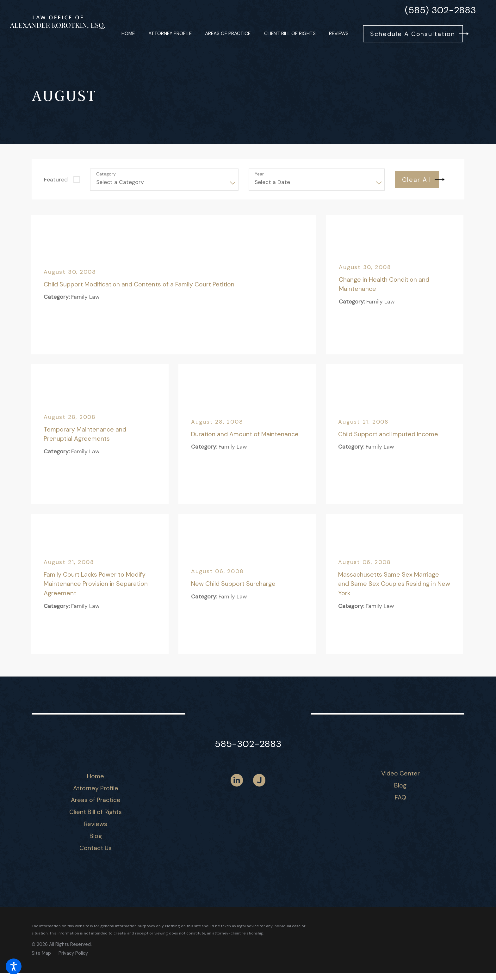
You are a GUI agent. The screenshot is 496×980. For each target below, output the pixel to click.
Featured (56, 179)
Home (96, 776)
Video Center (400, 773)
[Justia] (259, 780)
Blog (96, 836)
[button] (14, 966)
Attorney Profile (96, 788)
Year (259, 174)
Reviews (96, 824)
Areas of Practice (96, 800)
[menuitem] (128, 34)
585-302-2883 (248, 744)
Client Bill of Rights (96, 812)
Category (106, 174)
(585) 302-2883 (440, 10)
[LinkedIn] (237, 780)
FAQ (400, 797)
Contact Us (96, 848)
